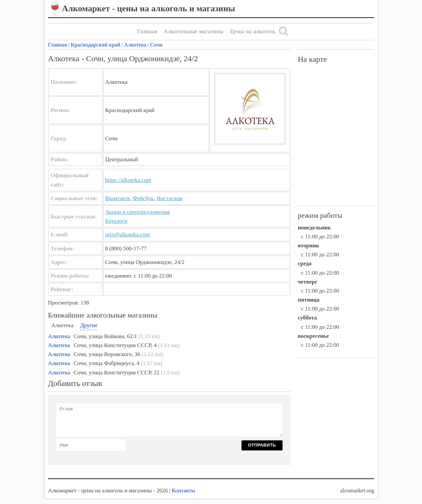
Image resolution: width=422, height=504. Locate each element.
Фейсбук (143, 198)
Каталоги (116, 221)
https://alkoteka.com (128, 180)
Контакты (183, 491)
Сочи (156, 45)
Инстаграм (169, 198)
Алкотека (135, 45)
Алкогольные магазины (194, 31)
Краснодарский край (96, 45)
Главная (147, 31)
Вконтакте (118, 198)
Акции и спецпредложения (137, 212)
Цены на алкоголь (253, 31)
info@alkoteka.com (127, 235)
